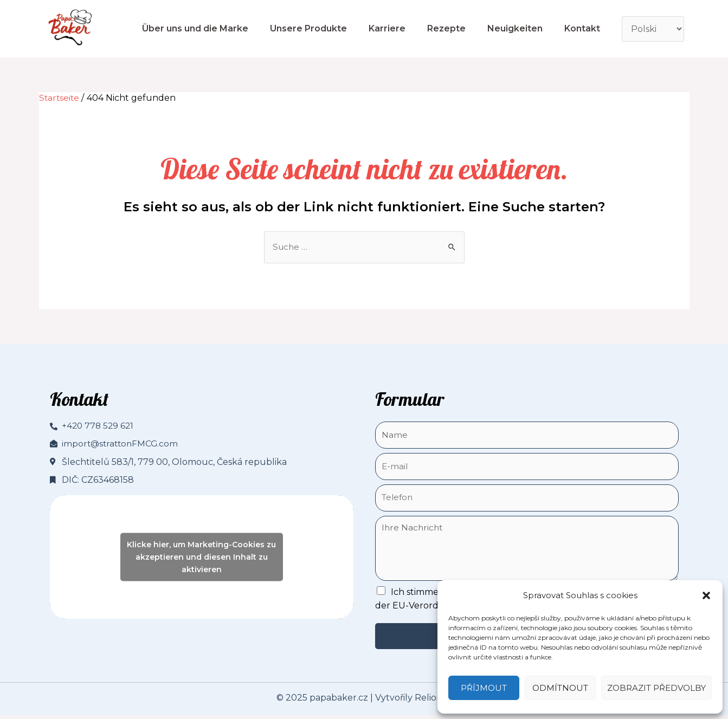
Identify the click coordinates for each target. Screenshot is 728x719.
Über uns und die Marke (195, 28)
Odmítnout (560, 688)
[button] (706, 595)
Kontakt (582, 28)
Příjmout (484, 688)
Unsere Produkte (308, 28)
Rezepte (446, 28)
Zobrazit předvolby (656, 688)
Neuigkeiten (515, 28)
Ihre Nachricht (527, 552)
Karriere (387, 28)
